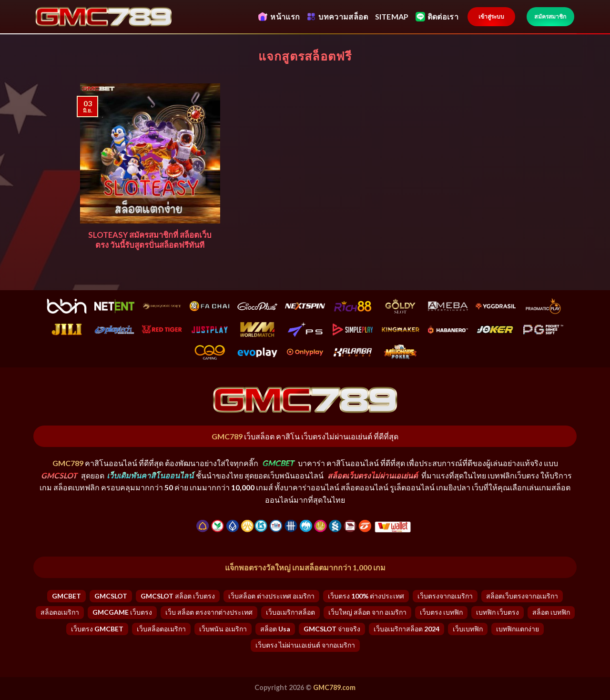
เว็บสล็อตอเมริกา (161, 629)
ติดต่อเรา (437, 17)
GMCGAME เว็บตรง (122, 612)
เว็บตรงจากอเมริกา (445, 596)
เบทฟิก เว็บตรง (498, 612)
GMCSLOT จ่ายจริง (332, 629)
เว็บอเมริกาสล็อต (290, 612)
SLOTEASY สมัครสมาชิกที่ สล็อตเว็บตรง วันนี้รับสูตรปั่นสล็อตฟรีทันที (150, 240)
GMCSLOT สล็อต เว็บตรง (178, 596)
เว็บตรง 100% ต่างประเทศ (366, 596)
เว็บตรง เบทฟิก (441, 612)
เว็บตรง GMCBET (97, 629)
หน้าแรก (279, 17)
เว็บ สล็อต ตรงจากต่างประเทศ (209, 612)
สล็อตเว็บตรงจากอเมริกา (522, 596)
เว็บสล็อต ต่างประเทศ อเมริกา (271, 596)
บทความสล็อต (337, 17)
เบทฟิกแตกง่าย (518, 629)
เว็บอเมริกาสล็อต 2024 (407, 629)
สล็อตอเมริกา (60, 612)
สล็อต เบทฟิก (551, 612)
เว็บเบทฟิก (468, 629)
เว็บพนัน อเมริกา (223, 629)
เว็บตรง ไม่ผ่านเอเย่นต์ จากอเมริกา (305, 645)
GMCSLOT (111, 596)
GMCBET (66, 596)
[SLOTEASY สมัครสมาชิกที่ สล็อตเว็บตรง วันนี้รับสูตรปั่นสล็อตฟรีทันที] (150, 154)
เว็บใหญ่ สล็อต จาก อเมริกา (367, 612)
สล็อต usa (275, 629)
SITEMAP (392, 16)
